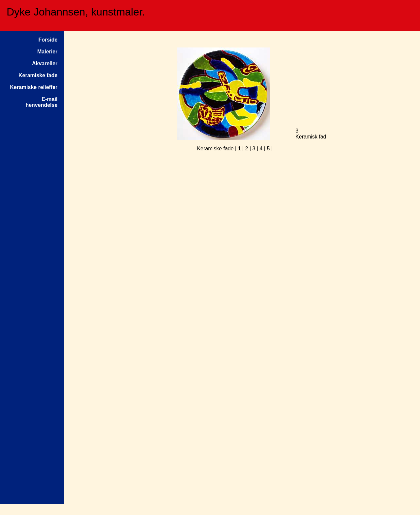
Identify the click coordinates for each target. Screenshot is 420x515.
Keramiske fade (38, 75)
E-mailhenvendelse (41, 102)
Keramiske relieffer (34, 87)
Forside (48, 40)
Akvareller (45, 63)
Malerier (47, 52)
